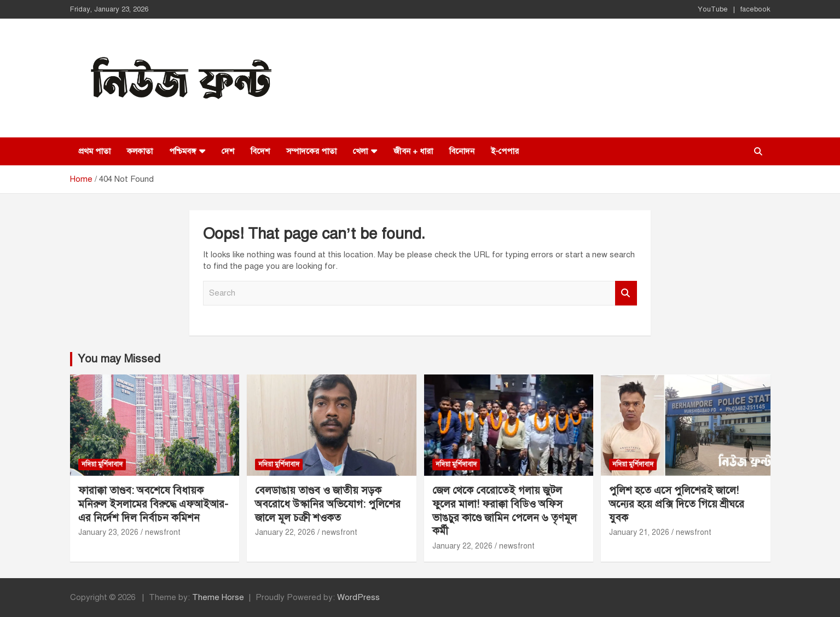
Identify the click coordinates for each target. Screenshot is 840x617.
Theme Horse (218, 597)
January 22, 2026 (285, 532)
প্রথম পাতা (94, 151)
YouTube (713, 9)
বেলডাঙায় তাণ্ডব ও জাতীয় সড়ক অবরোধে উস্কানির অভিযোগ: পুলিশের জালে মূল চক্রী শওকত (328, 504)
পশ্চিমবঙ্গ (183, 151)
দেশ (228, 151)
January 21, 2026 (639, 532)
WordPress (358, 597)
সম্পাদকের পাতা (311, 151)
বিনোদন (462, 151)
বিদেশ (260, 151)
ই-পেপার (505, 151)
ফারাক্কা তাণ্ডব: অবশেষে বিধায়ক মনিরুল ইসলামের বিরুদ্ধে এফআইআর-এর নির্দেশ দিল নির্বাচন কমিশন (153, 504)
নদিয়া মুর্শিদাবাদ (102, 464)
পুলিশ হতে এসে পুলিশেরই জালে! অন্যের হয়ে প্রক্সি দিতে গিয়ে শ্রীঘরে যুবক (677, 504)
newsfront (163, 532)
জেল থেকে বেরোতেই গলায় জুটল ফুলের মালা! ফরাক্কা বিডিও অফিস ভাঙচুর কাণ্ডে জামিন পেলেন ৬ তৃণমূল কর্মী (505, 511)
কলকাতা (140, 151)
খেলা (360, 151)
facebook (755, 9)
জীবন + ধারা (413, 151)
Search (626, 293)
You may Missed (119, 359)
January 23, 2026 (108, 532)
